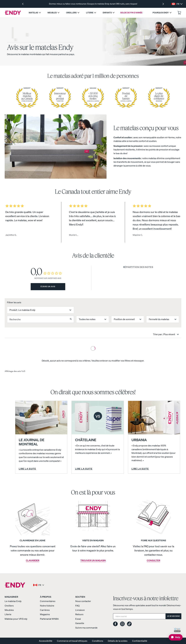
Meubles (9, 610)
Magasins (45, 614)
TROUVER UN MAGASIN (93, 560)
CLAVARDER (33, 560)
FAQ (77, 606)
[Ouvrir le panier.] (179, 13)
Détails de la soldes (118, 641)
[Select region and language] (177, 4)
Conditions (98, 641)
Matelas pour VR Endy (16, 619)
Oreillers (9, 606)
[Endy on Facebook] (115, 624)
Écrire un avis (48, 287)
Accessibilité (46, 641)
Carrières (45, 610)
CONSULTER (153, 560)
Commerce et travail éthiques (72, 641)
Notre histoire (47, 606)
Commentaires (48, 601)
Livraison (80, 610)
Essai (78, 619)
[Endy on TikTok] (129, 624)
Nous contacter (83, 601)
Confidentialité (140, 641)
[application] (174, 637)
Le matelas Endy (13, 601)
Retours (79, 614)
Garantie (80, 623)
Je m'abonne (174, 616)
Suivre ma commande (86, 628)
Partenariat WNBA (49, 619)
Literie (8, 614)
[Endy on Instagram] (122, 624)
